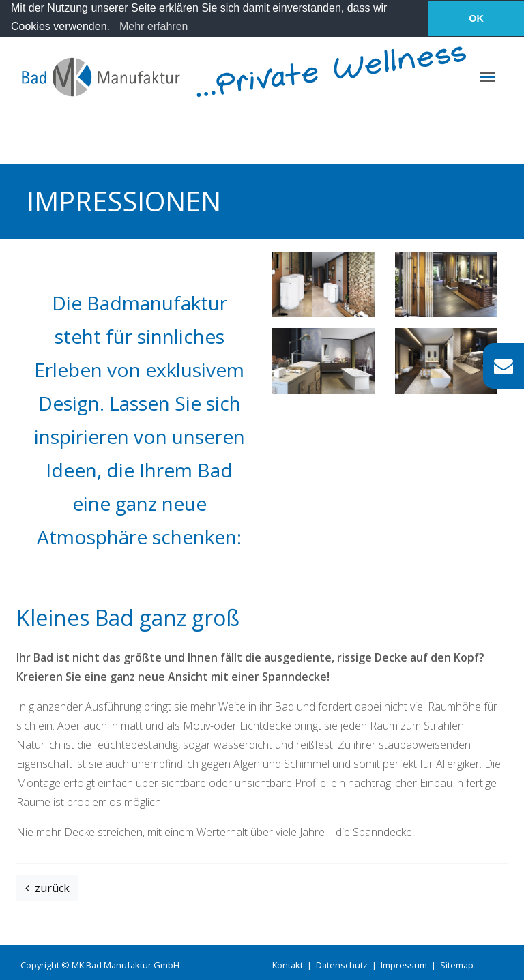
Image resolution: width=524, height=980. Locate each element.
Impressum (404, 965)
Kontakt (288, 965)
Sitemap (457, 965)
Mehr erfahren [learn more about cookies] (154, 26)
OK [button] (476, 18)
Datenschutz (342, 965)
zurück (47, 888)
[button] (115, 28)
